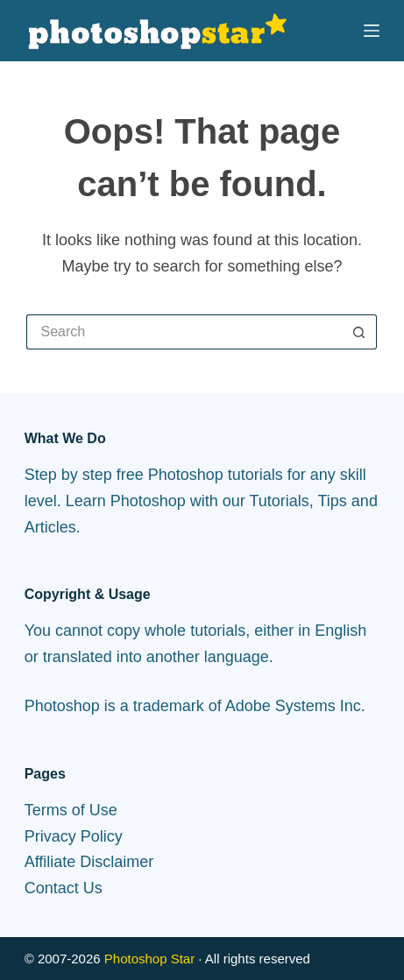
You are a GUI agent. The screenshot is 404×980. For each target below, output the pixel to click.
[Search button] (359, 332)
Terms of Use (71, 810)
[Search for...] (184, 332)
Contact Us (64, 888)
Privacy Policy (74, 836)
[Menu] (372, 31)
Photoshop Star (149, 959)
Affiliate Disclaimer (89, 862)
